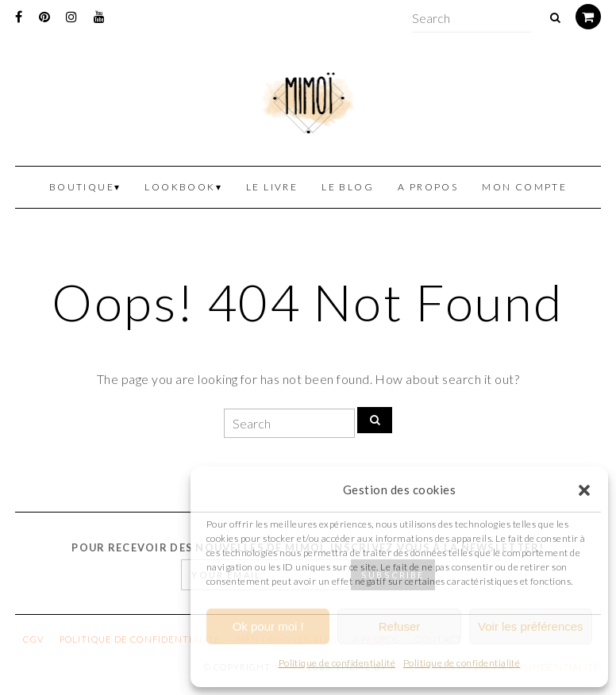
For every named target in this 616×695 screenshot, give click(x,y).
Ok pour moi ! (268, 626)
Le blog (348, 187)
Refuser (400, 626)
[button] (584, 490)
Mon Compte (524, 187)
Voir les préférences (531, 626)
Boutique (82, 187)
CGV (33, 639)
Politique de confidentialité (337, 663)
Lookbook (180, 187)
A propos (428, 187)
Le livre (272, 187)
